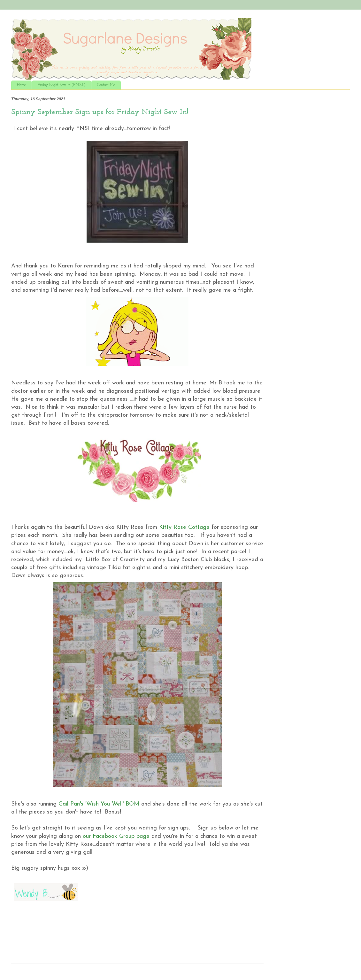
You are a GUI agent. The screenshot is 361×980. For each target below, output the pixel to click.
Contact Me (106, 85)
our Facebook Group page (117, 836)
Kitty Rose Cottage (183, 527)
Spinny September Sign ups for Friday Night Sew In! (100, 112)
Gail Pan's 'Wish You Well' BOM (99, 804)
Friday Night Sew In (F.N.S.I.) (61, 85)
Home (21, 85)
